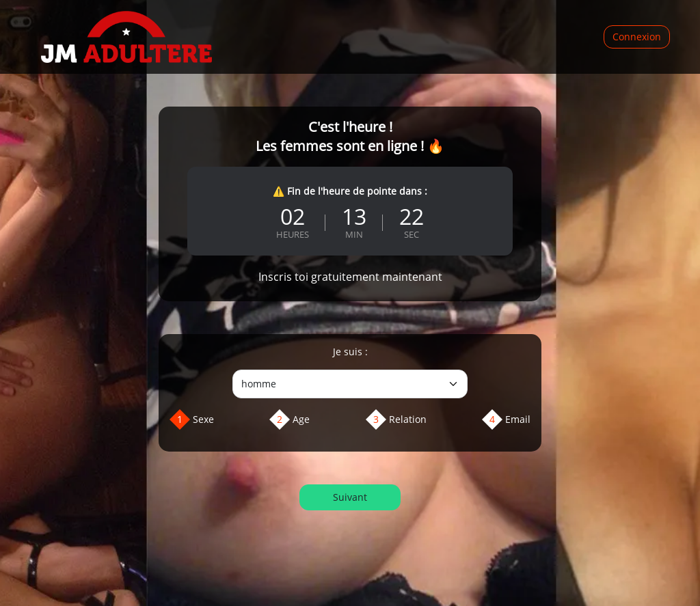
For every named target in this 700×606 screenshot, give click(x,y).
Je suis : (350, 352)
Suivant (350, 497)
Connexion (637, 37)
